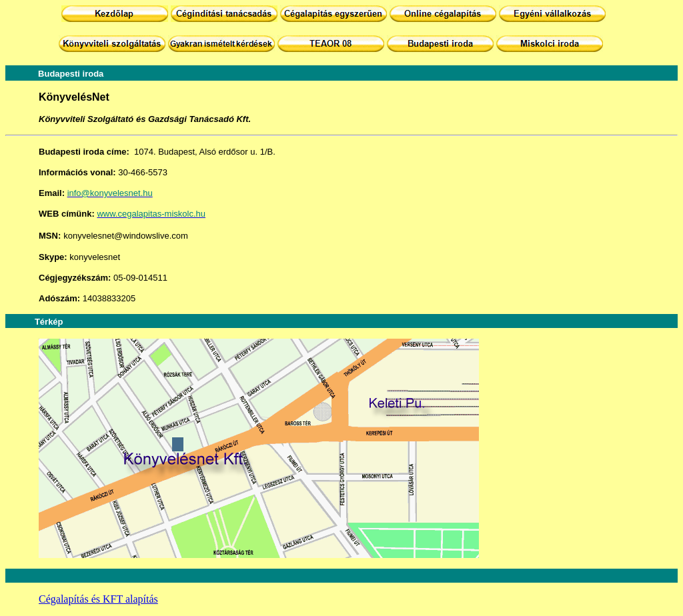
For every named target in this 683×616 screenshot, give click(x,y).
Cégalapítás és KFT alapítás (98, 599)
